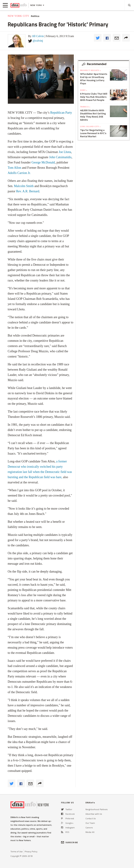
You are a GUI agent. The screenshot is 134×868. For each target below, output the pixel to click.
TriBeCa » (85, 107)
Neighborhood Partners (97, 809)
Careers (89, 828)
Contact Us (91, 818)
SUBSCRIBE (70, 842)
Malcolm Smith (24, 186)
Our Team (90, 823)
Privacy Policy (31, 851)
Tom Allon (14, 168)
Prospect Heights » (91, 70)
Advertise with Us (94, 814)
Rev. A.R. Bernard (28, 191)
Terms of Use (17, 851)
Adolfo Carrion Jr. (19, 173)
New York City (18, 16)
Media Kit (90, 832)
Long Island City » (90, 126)
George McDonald (43, 162)
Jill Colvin (38, 36)
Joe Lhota (65, 152)
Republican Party (61, 113)
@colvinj (38, 41)
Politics (35, 16)
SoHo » (84, 90)
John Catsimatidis (60, 157)
